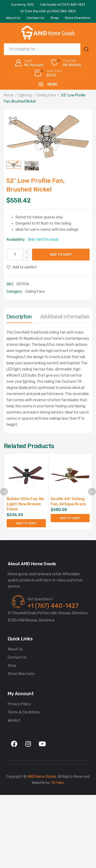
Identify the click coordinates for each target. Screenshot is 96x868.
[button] (13, 121)
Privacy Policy (19, 704)
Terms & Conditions (24, 712)
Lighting (25, 95)
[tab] (19, 318)
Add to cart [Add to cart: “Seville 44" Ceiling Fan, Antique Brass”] (70, 518)
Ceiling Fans (46, 95)
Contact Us (17, 657)
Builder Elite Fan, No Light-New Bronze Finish (25, 504)
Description (19, 317)
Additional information (65, 317)
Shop (12, 666)
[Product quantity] (18, 255)
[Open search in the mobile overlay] (48, 49)
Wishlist (14, 720)
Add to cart (61, 254)
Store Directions (21, 674)
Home (9, 95)
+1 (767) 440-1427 (53, 606)
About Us (15, 649)
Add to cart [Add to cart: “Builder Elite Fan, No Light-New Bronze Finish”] (26, 523)
